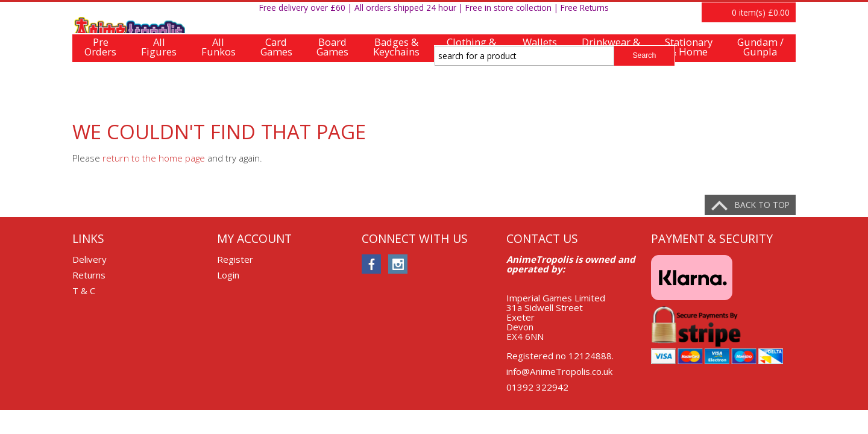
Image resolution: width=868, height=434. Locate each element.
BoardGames (332, 91)
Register (741, 14)
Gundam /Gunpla (760, 91)
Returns (89, 275)
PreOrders (100, 91)
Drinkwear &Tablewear (611, 91)
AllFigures (159, 91)
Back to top (762, 205)
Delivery (90, 259)
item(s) (761, 56)
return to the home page (154, 158)
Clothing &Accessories (471, 91)
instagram (398, 264)
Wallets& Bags (540, 91)
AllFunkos (219, 91)
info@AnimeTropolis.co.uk (559, 371)
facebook (371, 264)
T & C (84, 291)
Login (781, 14)
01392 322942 (537, 387)
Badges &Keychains (396, 91)
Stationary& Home (689, 91)
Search (644, 55)
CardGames (276, 91)
